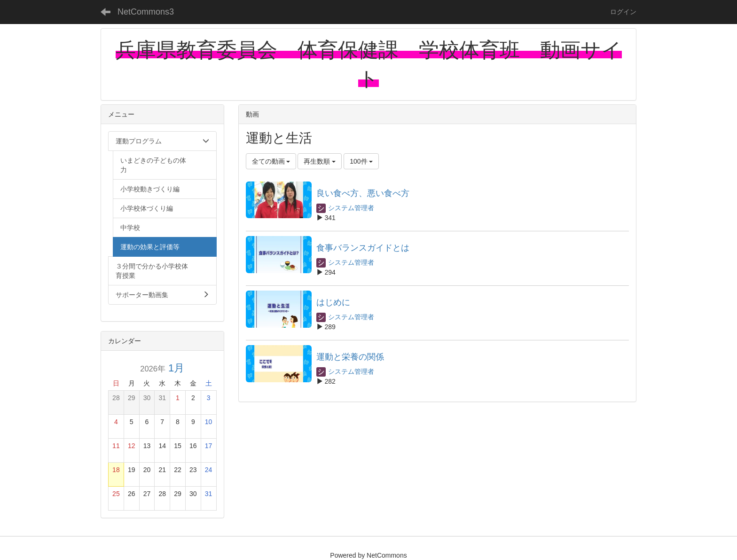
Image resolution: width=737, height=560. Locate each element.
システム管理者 (345, 208)
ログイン (623, 12)
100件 (361, 161)
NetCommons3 (146, 12)
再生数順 (320, 161)
